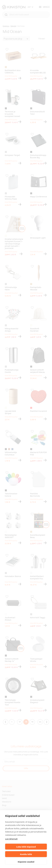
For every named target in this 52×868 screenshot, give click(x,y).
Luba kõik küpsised (26, 847)
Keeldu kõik (26, 854)
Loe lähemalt (11, 839)
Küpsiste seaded (26, 862)
